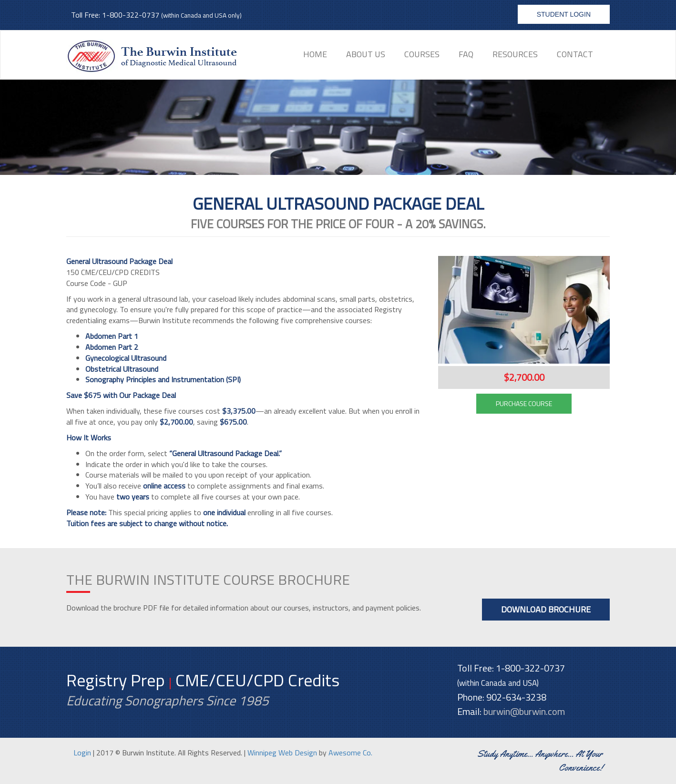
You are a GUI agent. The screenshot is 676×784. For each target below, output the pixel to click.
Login (82, 753)
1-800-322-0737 (131, 15)
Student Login (564, 14)
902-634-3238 (516, 697)
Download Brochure (546, 609)
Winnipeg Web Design (282, 753)
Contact (575, 54)
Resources (515, 54)
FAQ (466, 54)
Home (315, 54)
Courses (422, 54)
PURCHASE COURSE (524, 403)
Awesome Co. (350, 753)
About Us (366, 54)
